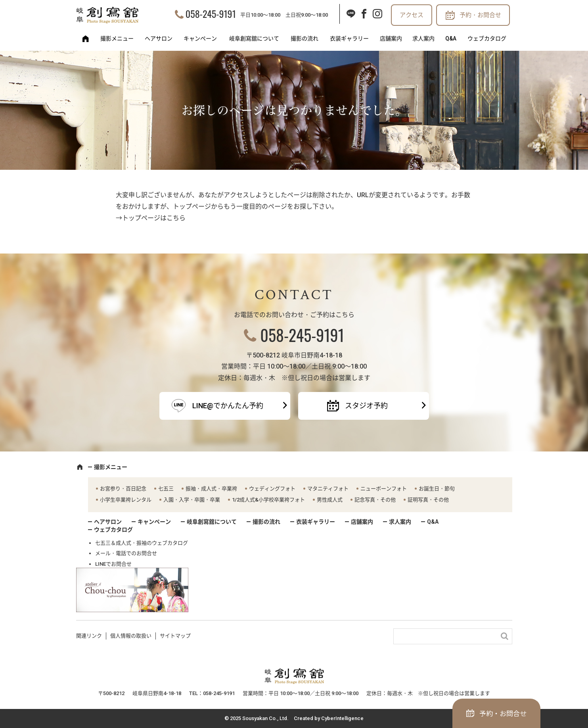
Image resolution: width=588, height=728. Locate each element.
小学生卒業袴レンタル (126, 500)
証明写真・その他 (428, 500)
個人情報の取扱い (131, 636)
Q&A (451, 38)
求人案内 (423, 38)
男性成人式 (330, 500)
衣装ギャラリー (349, 38)
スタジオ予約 (366, 406)
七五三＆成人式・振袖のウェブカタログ (142, 543)
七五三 (166, 489)
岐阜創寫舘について (254, 38)
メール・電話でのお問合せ (126, 553)
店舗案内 (391, 38)
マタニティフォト (328, 489)
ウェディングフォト (272, 489)
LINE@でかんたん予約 (228, 406)
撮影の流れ (305, 38)
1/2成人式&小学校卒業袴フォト (268, 500)
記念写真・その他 (375, 500)
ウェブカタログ (487, 38)
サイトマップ (175, 636)
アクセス (412, 15)
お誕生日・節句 (437, 489)
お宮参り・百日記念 (123, 489)
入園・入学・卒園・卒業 (192, 500)
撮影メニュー (117, 38)
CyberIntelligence (342, 718)
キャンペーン (200, 38)
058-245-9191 (211, 13)
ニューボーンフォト (384, 489)
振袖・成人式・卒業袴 (211, 489)
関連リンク (89, 636)
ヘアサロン (159, 38)
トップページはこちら (154, 218)
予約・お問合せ (480, 15)
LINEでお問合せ (113, 564)
